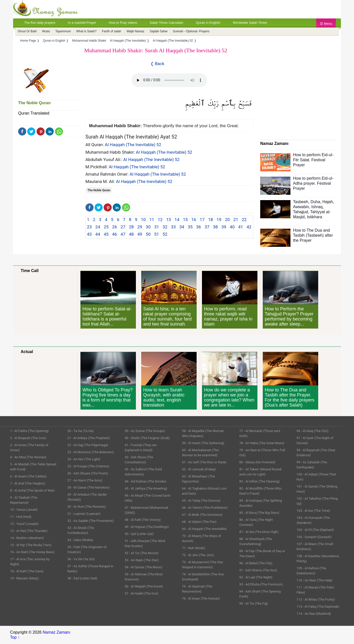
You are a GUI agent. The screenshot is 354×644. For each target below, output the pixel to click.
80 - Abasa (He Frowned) (257, 462)
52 (165, 234)
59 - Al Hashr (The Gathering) (203, 443)
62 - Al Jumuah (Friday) (199, 469)
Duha (315, 202)
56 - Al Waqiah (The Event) (144, 586)
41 (241, 227)
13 (169, 220)
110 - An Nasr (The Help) (314, 580)
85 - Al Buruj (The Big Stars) (259, 513)
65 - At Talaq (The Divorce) (201, 501)
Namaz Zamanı (56, 632)
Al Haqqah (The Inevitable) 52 (133, 145)
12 (160, 220)
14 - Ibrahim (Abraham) (27, 538)
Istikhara (314, 217)
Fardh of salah (112, 31)
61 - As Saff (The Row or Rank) (204, 462)
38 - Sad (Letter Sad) (82, 578)
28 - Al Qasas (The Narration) (88, 487)
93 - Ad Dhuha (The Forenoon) (261, 584)
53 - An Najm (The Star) (142, 560)
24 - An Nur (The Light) (84, 459)
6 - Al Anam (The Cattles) (28, 476)
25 (106, 227)
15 (185, 220)
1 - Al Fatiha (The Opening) (29, 431)
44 (98, 234)
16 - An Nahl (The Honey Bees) (32, 552)
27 (123, 227)
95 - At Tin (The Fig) (254, 603)
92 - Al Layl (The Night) (256, 577)
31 (156, 227)
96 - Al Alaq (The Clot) (312, 431)
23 (89, 227)
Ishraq (317, 207)
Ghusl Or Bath (27, 31)
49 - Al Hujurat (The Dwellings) (147, 527)
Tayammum (63, 31)
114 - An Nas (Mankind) (314, 614)
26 (115, 227)
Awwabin (301, 207)
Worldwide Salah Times (250, 23)
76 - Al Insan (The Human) (201, 598)
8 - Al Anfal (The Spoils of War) (32, 490)
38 (215, 227)
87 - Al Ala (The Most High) (259, 532)
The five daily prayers (40, 23)
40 (232, 227)
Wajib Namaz (136, 31)
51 (156, 234)
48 (131, 234)
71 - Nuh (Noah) (194, 548)
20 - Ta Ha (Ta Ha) (80, 431)
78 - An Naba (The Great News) (262, 443)
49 (140, 234)
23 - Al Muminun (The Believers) (91, 452)
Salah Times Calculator (167, 23)
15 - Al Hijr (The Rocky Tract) (31, 545)
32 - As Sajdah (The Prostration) (91, 521)
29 (140, 227)
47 (123, 234)
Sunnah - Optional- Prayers (191, 31)
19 (219, 220)
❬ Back (157, 64)
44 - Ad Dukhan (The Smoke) (145, 481)
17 (202, 220)
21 (236, 220)
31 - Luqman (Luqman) (84, 514)
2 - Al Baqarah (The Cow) (28, 438)
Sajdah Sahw (159, 31)
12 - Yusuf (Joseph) (24, 524)
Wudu (46, 31)
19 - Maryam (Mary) (24, 578)
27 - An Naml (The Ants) (85, 480)
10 (143, 220)
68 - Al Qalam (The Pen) (199, 522)
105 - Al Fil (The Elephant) (315, 530)
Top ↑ (15, 637)
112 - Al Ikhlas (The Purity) (316, 599)
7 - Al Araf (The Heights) (27, 483)
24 (98, 227)
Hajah (328, 202)
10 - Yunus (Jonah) (24, 510)
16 (194, 220)
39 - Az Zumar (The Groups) (145, 431)
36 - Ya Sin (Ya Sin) (81, 559)
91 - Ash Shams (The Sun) (258, 570)
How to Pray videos (123, 23)
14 (177, 220)
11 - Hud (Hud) (21, 517)
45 (106, 234)
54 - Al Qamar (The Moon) (143, 567)
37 (207, 227)
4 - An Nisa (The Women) (28, 457)
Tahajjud (301, 212)
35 (190, 227)
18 (210, 220)
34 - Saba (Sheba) (80, 540)
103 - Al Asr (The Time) (313, 511)
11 (152, 220)
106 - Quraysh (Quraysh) (314, 537)
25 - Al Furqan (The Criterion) (88, 466)
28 (131, 227)
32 (165, 227)
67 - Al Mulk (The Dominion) (202, 515)
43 (89, 234)
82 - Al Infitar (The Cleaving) (259, 481)
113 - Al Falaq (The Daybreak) (318, 607)
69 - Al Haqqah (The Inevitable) (204, 529)
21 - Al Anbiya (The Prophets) (88, 438)
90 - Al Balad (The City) (256, 563)
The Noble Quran (34, 103)
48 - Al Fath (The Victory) (143, 520)
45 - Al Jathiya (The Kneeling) (146, 488)
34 (182, 227)
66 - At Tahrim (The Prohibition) (205, 508)
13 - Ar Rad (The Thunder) (29, 531)
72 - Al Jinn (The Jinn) (198, 555)
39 (224, 227)
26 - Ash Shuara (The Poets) (88, 473)
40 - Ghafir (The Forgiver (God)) (147, 438)
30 (148, 227)
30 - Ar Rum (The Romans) (86, 507)
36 (199, 227)
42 (249, 227)
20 (227, 220)
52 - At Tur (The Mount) (141, 553)
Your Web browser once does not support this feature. (169, 80)
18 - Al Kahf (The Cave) (27, 571)
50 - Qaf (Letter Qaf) (139, 534)
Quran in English (208, 23)
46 (115, 234)
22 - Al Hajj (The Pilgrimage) (88, 445)
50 (148, 234)
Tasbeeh (301, 202)
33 (173, 227)
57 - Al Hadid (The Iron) (141, 593)
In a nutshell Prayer (82, 23)
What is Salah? (86, 31)
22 (244, 220)
